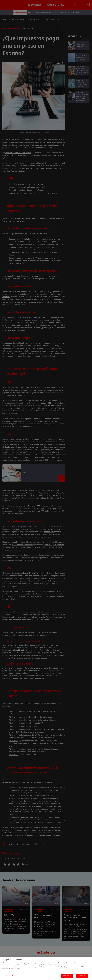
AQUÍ (83, 969)
